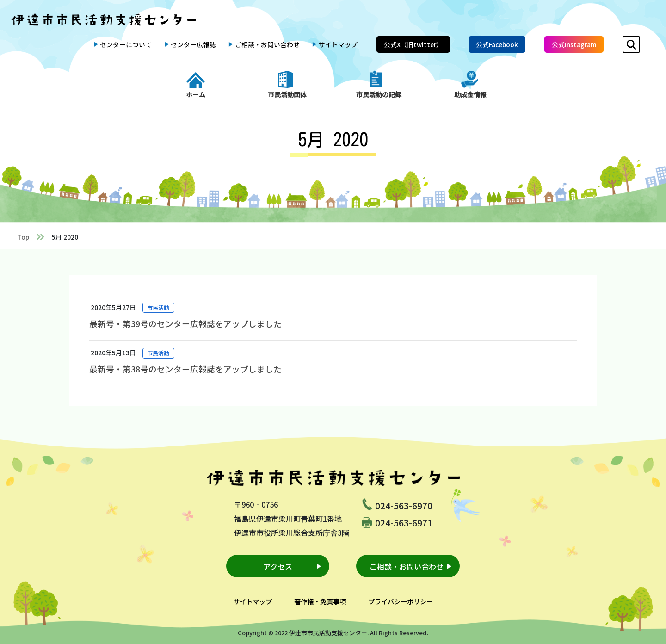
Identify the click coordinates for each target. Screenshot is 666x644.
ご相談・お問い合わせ (267, 44)
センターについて (126, 44)
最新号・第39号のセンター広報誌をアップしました (185, 324)
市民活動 (158, 307)
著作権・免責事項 (320, 601)
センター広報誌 (193, 44)
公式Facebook (497, 44)
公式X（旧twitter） (413, 44)
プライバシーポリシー (401, 601)
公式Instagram (574, 44)
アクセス (278, 566)
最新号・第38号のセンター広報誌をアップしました (185, 369)
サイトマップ (338, 44)
